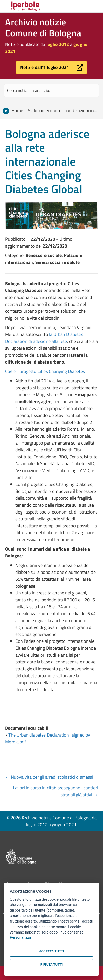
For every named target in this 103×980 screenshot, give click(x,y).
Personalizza (20, 937)
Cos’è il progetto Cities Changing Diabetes (45, 371)
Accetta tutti (52, 951)
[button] (52, 67)
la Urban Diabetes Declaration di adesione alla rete (44, 338)
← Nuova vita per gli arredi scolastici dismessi (49, 777)
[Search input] (52, 90)
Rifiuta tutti (52, 965)
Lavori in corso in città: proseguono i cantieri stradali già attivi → (55, 791)
